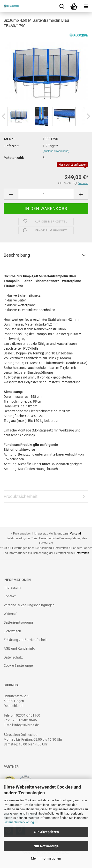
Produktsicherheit (21, 496)
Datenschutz (13, 657)
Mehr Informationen (46, 858)
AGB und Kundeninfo (19, 648)
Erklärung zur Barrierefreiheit (25, 640)
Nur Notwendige (46, 846)
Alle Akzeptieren (46, 832)
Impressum (12, 587)
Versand (75, 534)
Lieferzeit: (12, 146)
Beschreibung (17, 255)
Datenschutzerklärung (19, 822)
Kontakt (10, 596)
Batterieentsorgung (18, 622)
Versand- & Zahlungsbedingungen (29, 605)
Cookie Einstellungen (19, 666)
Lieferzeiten (82, 553)
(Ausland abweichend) (56, 151)
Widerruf (10, 614)
